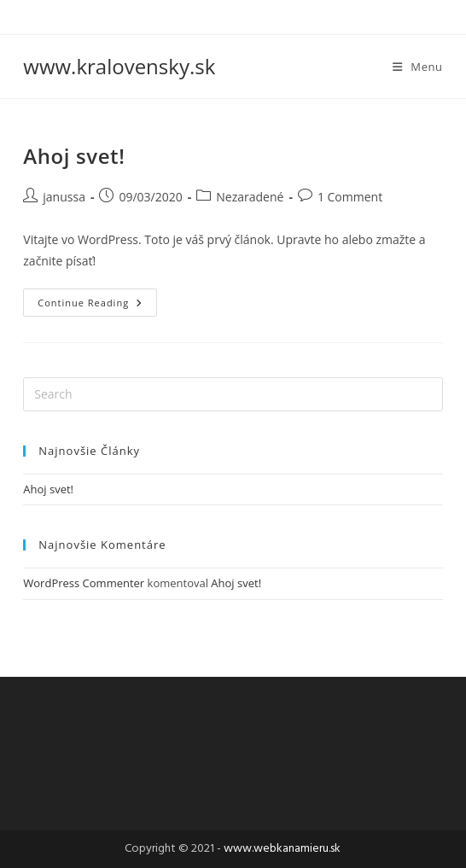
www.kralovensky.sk (119, 66)
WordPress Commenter (84, 583)
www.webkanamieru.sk (282, 849)
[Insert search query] (233, 394)
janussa (64, 197)
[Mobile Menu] (418, 67)
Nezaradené (250, 197)
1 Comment (350, 197)
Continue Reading (97, 299)
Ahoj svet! (74, 156)
